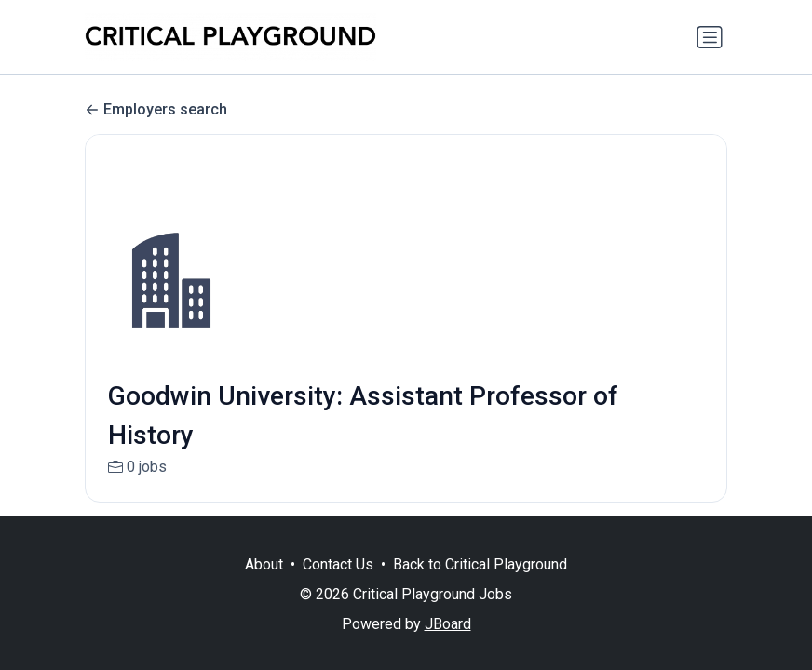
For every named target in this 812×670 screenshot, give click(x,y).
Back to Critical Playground (480, 564)
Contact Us (338, 564)
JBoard (448, 624)
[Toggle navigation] (710, 37)
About (264, 564)
